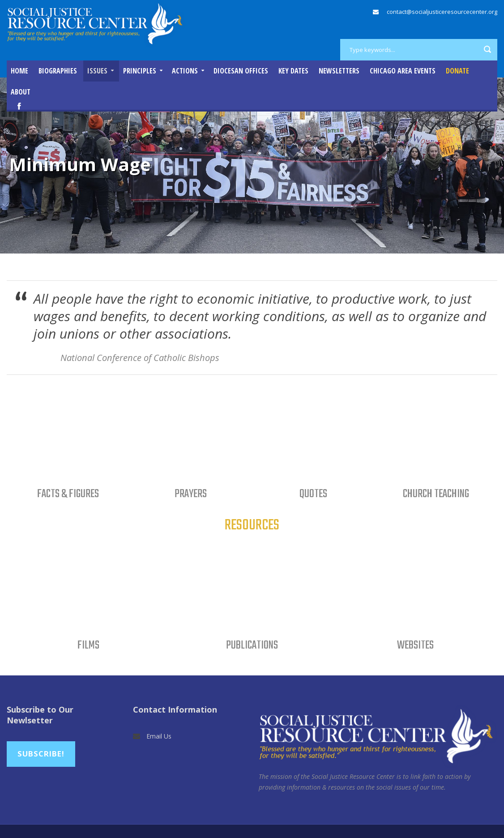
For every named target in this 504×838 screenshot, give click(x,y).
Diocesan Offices (241, 71)
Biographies (58, 71)
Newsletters (339, 71)
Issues (97, 71)
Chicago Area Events (403, 71)
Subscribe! (41, 754)
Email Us (159, 736)
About (21, 92)
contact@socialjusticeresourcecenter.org (442, 12)
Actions (185, 71)
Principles (140, 71)
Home (19, 71)
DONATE (457, 71)
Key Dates (293, 71)
